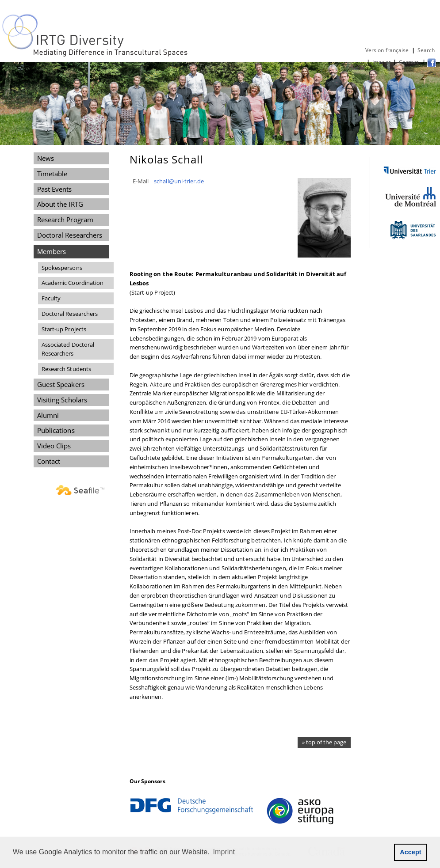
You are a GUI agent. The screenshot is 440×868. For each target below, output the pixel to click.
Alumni (48, 415)
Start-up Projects (64, 329)
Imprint (381, 62)
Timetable (52, 174)
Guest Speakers (61, 384)
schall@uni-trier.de (179, 181)
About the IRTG (60, 204)
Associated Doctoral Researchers (68, 349)
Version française (387, 50)
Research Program (65, 220)
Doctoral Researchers (70, 235)
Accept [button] (411, 852)
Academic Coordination (73, 283)
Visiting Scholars (62, 400)
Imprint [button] (224, 852)
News (46, 158)
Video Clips (54, 446)
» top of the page (324, 742)
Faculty (51, 298)
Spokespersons (62, 268)
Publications (56, 430)
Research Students (67, 369)
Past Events (55, 189)
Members (52, 251)
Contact (409, 62)
